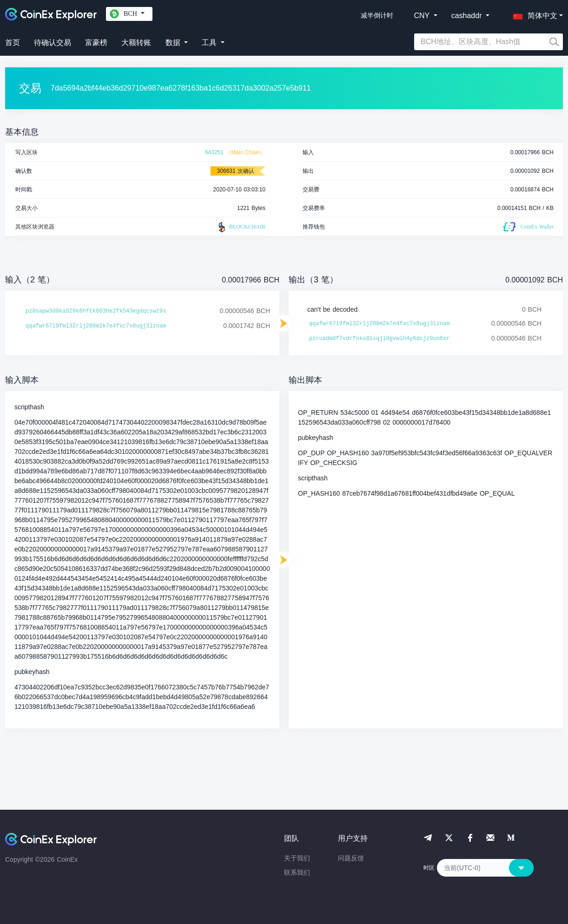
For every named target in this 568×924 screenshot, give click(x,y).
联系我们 (297, 872)
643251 (214, 152)
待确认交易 (53, 43)
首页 (13, 43)
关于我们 (297, 858)
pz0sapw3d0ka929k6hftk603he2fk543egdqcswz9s (96, 311)
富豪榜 (96, 43)
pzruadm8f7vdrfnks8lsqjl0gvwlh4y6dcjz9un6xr (379, 339)
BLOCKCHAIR (241, 227)
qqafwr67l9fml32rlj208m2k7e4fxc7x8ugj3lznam (96, 326)
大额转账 (136, 43)
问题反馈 (351, 858)
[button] (533, 14)
